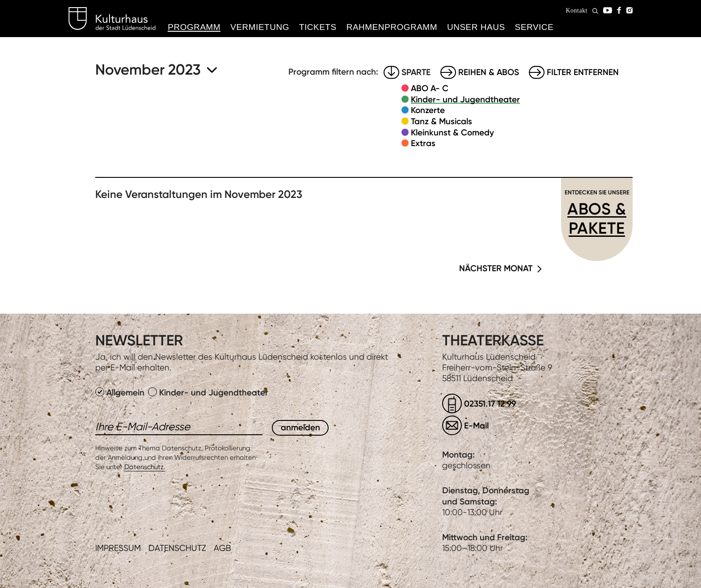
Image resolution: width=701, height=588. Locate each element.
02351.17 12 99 (490, 404)
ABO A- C (430, 88)
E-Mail (476, 426)
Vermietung (260, 27)
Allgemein (121, 393)
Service (534, 27)
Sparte (416, 72)
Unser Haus (476, 27)
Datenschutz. (145, 467)
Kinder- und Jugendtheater (465, 99)
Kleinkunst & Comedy (452, 132)
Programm (194, 27)
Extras (423, 143)
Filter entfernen (583, 72)
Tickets (318, 27)
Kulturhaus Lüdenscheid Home (112, 19)
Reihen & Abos (489, 72)
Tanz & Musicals (441, 121)
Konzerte (428, 110)
